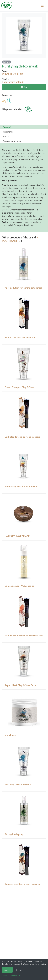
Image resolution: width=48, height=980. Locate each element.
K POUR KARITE (20, 239)
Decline (19, 970)
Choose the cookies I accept (13, 975)
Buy (24, 87)
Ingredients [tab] (8, 132)
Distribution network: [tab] (12, 141)
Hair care (6, 62)
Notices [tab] (6, 136)
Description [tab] (8, 127)
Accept (7, 970)
